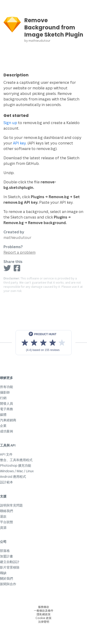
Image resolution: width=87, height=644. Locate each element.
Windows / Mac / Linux (17, 471)
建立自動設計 (10, 562)
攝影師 (5, 392)
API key (19, 143)
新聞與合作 (8, 584)
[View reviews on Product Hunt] (44, 343)
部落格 (5, 551)
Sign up (10, 123)
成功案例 (6, 431)
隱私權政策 (44, 614)
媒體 (3, 414)
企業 (3, 426)
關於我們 (6, 578)
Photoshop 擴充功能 (16, 465)
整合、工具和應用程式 (16, 460)
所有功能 (6, 387)
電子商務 (6, 409)
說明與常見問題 (11, 505)
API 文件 (6, 454)
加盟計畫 (6, 556)
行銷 (3, 398)
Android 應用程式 (13, 477)
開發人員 (6, 403)
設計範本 (6, 482)
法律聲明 (44, 622)
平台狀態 (6, 522)
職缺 (3, 573)
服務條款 (44, 607)
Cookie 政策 (43, 618)
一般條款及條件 (44, 611)
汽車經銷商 (8, 420)
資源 (3, 527)
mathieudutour (39, 41)
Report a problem (19, 252)
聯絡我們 (6, 511)
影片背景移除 (10, 567)
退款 (3, 516)
